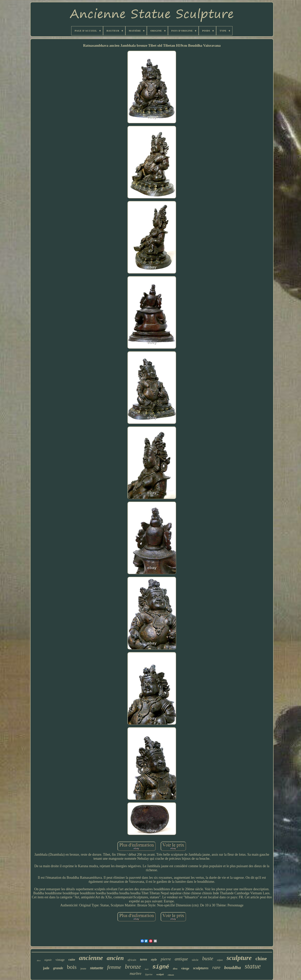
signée (48, 960)
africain (132, 960)
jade (46, 968)
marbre (135, 973)
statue (253, 966)
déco (39, 960)
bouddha (233, 968)
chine (261, 959)
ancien (115, 958)
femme (114, 967)
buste (208, 958)
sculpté (160, 974)
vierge (185, 968)
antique (181, 959)
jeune (83, 969)
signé (161, 967)
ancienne (91, 958)
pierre (166, 959)
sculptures (201, 968)
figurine (149, 974)
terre (143, 959)
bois (72, 967)
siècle (195, 960)
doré (147, 969)
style (154, 960)
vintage (60, 960)
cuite (72, 960)
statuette (97, 968)
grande (58, 968)
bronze (133, 967)
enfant (220, 960)
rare (216, 967)
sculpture (239, 958)
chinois (171, 975)
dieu (175, 969)
